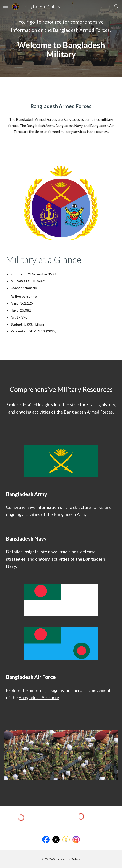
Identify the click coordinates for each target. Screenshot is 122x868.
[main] (61, 26)
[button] (5, 6)
